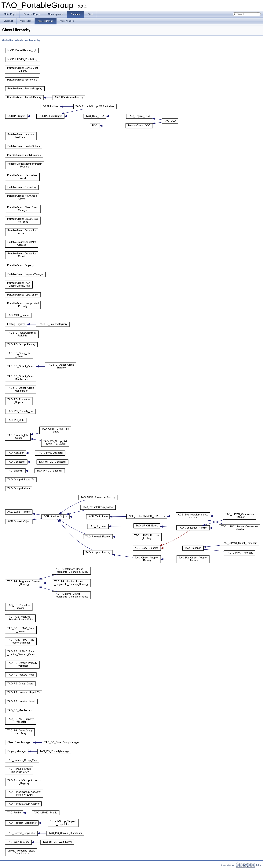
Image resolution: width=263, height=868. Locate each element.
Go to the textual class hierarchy (21, 40)
